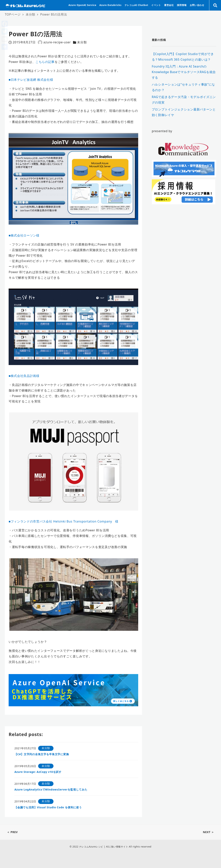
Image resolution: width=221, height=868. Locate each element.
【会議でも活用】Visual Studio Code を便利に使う (48, 807)
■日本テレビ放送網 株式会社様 (31, 80)
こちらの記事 (45, 62)
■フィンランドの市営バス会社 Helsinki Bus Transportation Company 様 (64, 521)
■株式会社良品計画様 (24, 376)
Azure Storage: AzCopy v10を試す (38, 772)
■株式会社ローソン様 (24, 235)
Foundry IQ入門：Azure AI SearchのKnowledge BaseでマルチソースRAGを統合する (184, 72)
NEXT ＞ (208, 832)
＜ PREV (12, 832)
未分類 (82, 42)
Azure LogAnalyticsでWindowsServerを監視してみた (51, 789)
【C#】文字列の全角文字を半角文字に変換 (42, 754)
